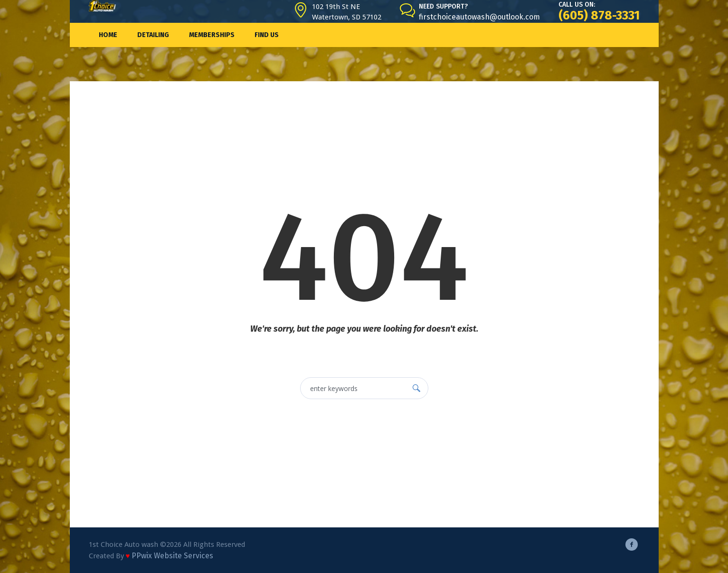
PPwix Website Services (172, 556)
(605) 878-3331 (599, 15)
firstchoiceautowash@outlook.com (479, 17)
